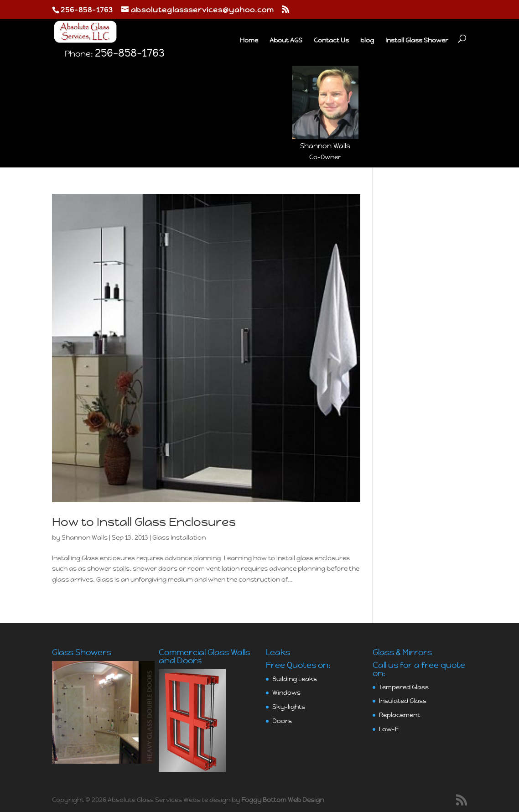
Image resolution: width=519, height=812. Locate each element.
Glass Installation (179, 537)
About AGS (286, 41)
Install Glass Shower (417, 41)
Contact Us (331, 41)
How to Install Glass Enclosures (144, 522)
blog (367, 41)
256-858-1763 (130, 87)
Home (249, 41)
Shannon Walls (85, 537)
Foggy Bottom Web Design (283, 800)
